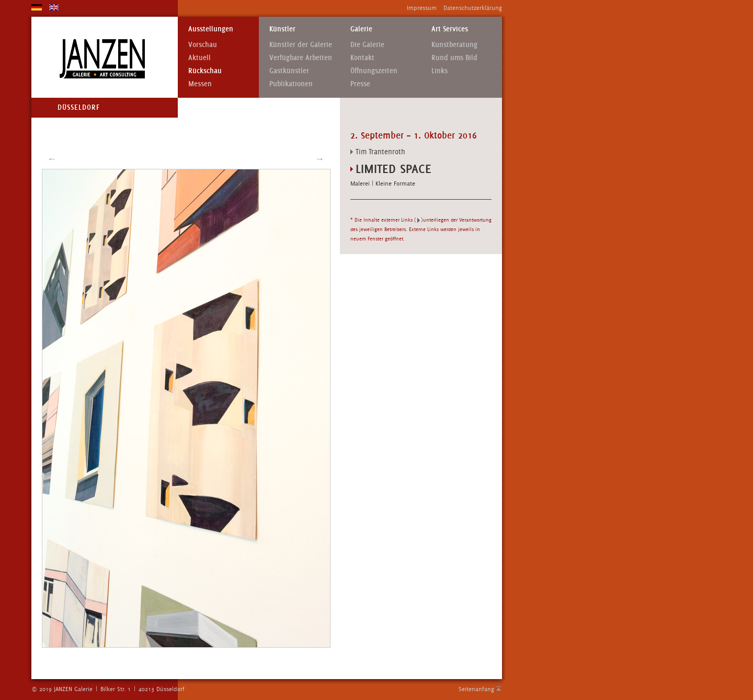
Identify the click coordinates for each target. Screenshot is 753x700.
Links (440, 71)
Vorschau (203, 45)
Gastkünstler (289, 71)
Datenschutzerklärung (473, 8)
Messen (200, 84)
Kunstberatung (454, 45)
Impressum (422, 8)
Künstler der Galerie (301, 45)
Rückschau (205, 71)
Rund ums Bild (454, 58)
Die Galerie (367, 45)
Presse (360, 84)
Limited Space (393, 169)
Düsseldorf (79, 107)
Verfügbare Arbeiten (301, 58)
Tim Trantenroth (380, 152)
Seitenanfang (476, 689)
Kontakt (362, 58)
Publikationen (291, 84)
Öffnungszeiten (374, 71)
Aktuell (199, 58)
